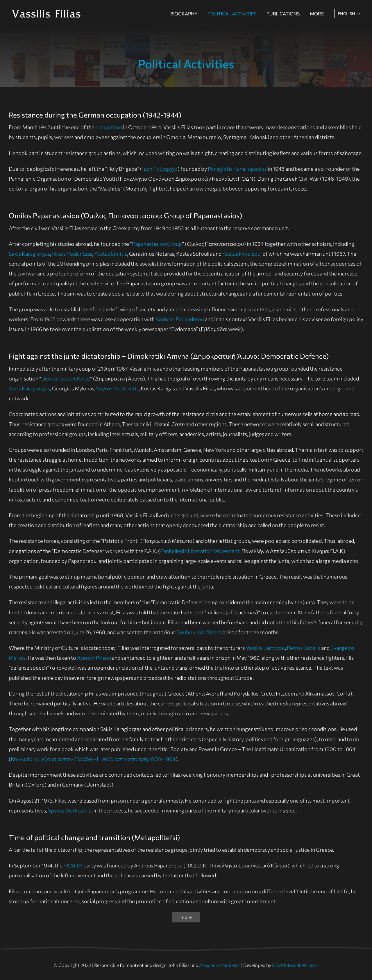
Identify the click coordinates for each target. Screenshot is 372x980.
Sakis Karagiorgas (29, 254)
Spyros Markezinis (70, 810)
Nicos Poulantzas (72, 254)
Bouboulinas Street (199, 632)
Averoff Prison (94, 658)
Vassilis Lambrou (265, 648)
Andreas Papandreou (180, 319)
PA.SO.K (73, 865)
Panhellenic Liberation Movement (200, 551)
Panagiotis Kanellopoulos (237, 169)
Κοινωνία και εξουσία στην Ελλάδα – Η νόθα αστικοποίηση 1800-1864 (93, 759)
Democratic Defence (66, 378)
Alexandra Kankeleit (220, 965)
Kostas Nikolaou (241, 254)
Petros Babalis (304, 648)
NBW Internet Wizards (295, 965)
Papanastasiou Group (157, 244)
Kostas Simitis (111, 254)
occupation (109, 127)
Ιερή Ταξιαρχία (160, 169)
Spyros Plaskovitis (117, 388)
